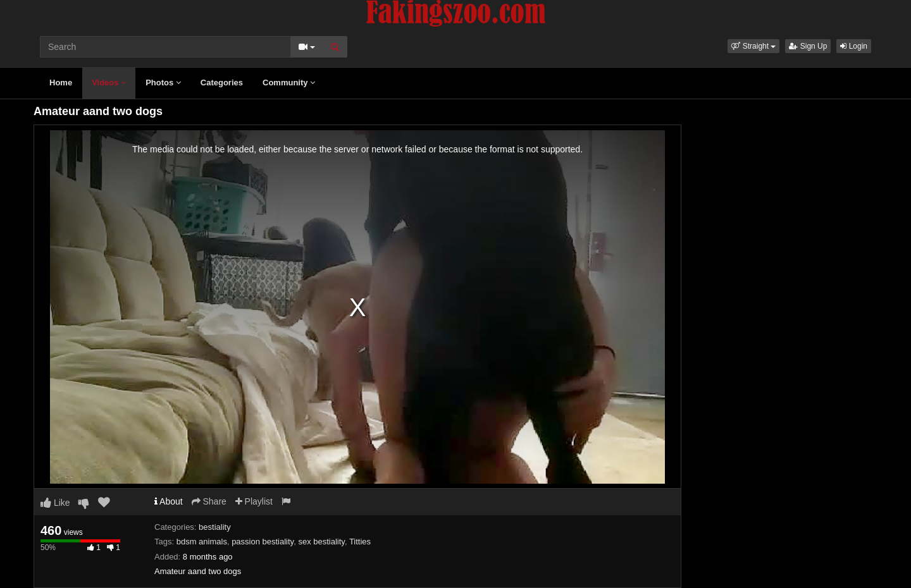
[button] (753, 46)
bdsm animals (202, 542)
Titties (360, 542)
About (169, 501)
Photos (163, 83)
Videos (109, 83)
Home (61, 83)
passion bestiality (263, 542)
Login (854, 46)
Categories (222, 83)
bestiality (215, 527)
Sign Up (808, 46)
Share (209, 501)
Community (289, 83)
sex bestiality (321, 542)
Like (55, 503)
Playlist (254, 501)
